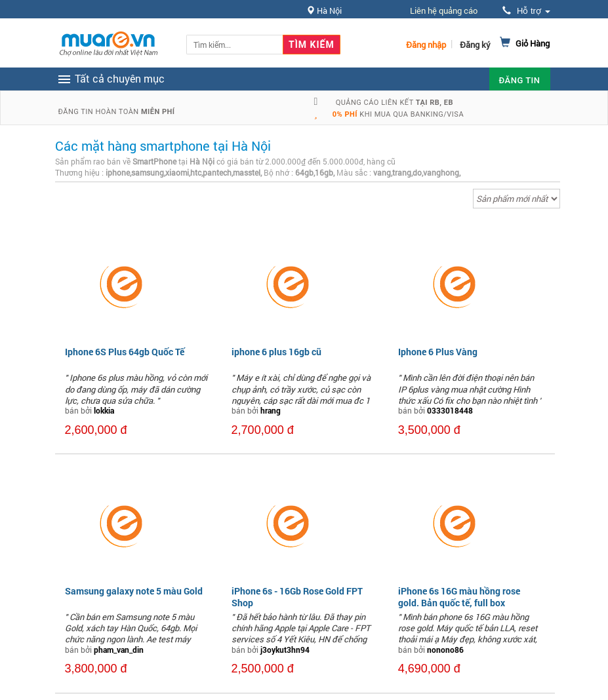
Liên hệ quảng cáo (444, 10)
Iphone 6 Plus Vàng (438, 352)
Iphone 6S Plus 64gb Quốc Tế (125, 352)
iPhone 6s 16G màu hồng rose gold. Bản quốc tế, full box (459, 597)
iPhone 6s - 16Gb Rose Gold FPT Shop (297, 597)
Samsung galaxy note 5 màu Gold (134, 591)
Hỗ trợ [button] (526, 11)
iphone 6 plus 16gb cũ (276, 352)
